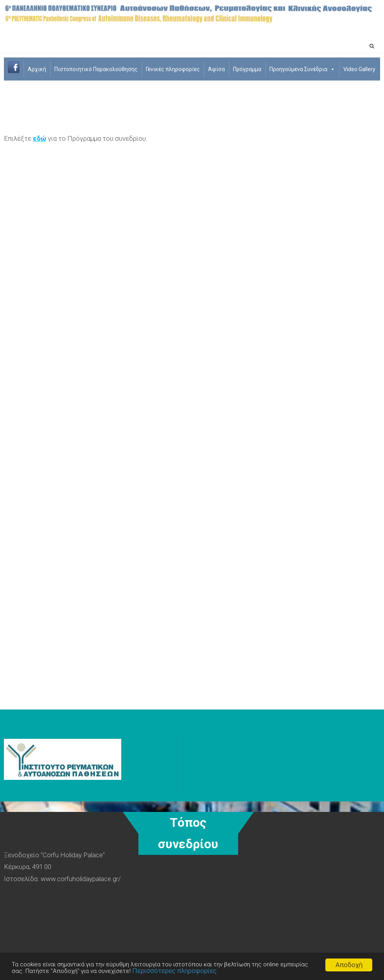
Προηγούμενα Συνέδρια (302, 69)
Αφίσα (216, 69)
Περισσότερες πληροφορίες (215, 971)
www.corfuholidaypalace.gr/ (81, 879)
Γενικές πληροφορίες (173, 69)
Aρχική (37, 69)
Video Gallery (359, 69)
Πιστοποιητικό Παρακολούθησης (96, 69)
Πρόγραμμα (247, 69)
